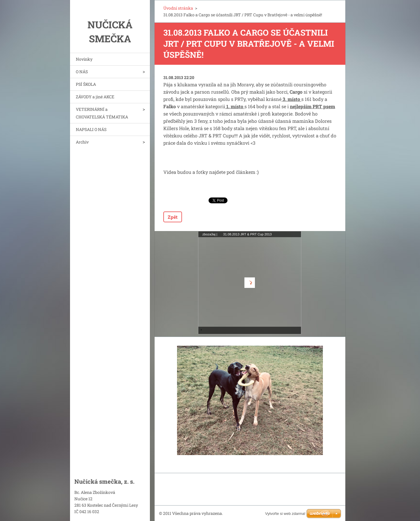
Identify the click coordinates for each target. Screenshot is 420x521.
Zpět (173, 217)
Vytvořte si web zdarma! (285, 514)
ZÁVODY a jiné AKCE (95, 97)
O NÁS (82, 72)
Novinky (84, 59)
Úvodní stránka (178, 8)
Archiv (82, 142)
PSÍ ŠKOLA (86, 84)
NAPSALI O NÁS (91, 129)
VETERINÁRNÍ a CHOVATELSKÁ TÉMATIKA (102, 113)
